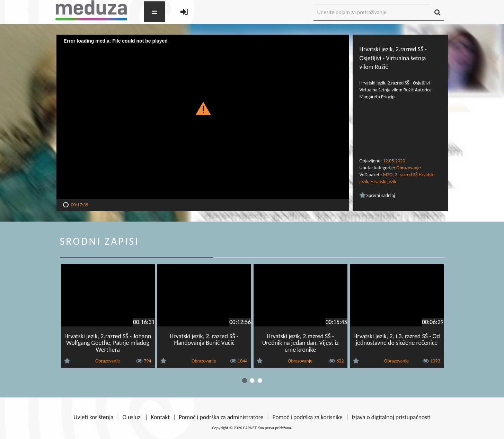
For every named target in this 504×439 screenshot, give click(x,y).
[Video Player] (203, 117)
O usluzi (132, 417)
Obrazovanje (409, 168)
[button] (203, 108)
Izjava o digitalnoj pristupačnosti (391, 417)
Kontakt (160, 417)
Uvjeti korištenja (93, 417)
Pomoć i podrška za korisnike (307, 417)
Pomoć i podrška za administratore (221, 417)
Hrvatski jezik (383, 182)
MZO (388, 175)
